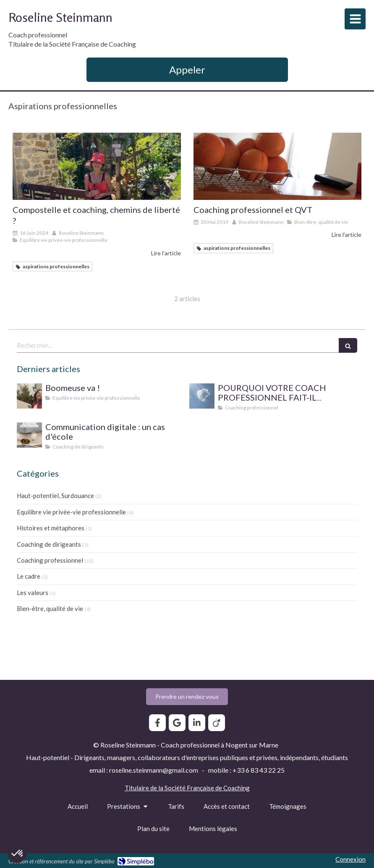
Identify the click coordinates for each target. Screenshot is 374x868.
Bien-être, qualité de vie (50, 608)
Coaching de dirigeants (49, 544)
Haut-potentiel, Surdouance (55, 496)
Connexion (350, 859)
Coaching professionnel (50, 560)
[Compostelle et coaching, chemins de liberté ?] (97, 166)
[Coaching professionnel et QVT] (278, 166)
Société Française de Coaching (207, 788)
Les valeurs (33, 593)
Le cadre (29, 576)
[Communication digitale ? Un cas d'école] (29, 435)
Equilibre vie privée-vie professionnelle (71, 512)
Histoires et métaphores (51, 528)
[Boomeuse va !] (29, 396)
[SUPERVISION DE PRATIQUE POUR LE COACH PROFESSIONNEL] (202, 396)
